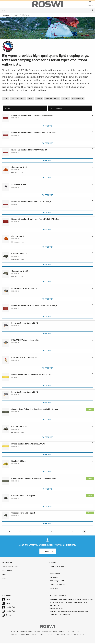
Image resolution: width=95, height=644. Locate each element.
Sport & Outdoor (12, 607)
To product (48, 126)
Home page (6, 15)
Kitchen (8, 615)
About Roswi (7, 570)
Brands (16, 15)
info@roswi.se (55, 573)
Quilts (65, 98)
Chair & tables (52, 98)
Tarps (39, 98)
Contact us (48, 551)
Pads (30, 98)
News (4, 574)
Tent (6, 98)
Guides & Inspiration (10, 566)
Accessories (78, 98)
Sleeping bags (18, 98)
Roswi (8, 599)
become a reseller (56, 608)
